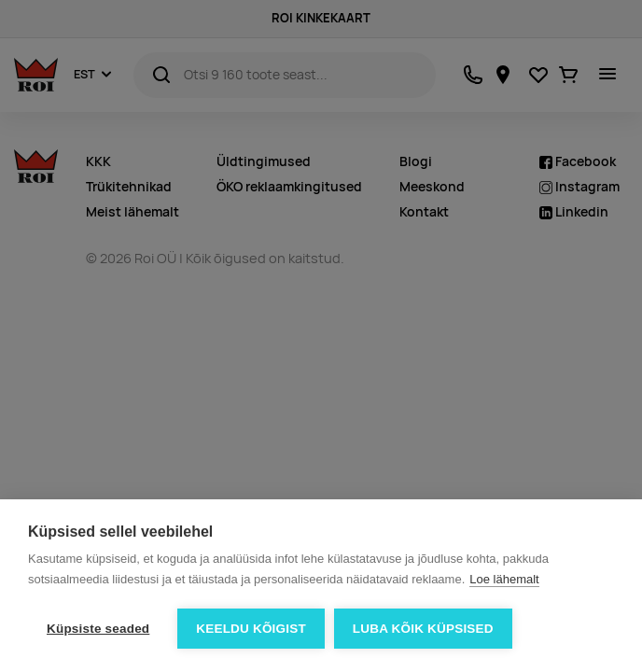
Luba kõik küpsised (423, 629)
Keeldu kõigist (251, 629)
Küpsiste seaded (98, 629)
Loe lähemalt (504, 579)
